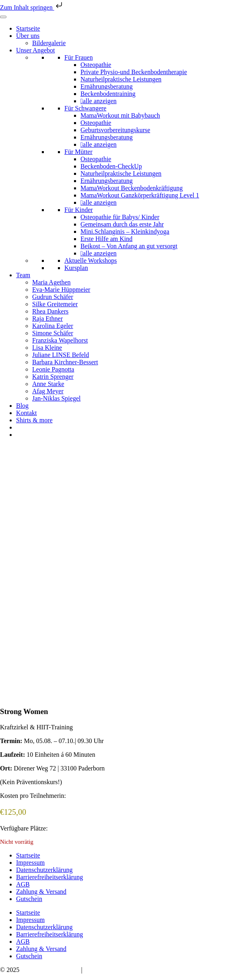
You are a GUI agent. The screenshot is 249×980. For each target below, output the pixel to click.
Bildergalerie (49, 43)
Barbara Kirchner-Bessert (65, 362)
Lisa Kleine (47, 348)
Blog (22, 406)
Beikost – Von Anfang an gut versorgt (129, 246)
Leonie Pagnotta (53, 369)
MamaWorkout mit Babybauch (120, 115)
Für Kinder (79, 210)
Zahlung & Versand (41, 892)
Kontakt (27, 413)
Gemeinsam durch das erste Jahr (122, 224)
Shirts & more (34, 420)
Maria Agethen (51, 282)
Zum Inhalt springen (32, 7)
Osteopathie (96, 65)
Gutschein (29, 899)
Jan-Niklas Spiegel (56, 398)
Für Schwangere (85, 108)
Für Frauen (79, 57)
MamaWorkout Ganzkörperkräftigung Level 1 (140, 195)
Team (23, 275)
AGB (23, 884)
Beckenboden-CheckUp (111, 166)
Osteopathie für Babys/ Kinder (120, 217)
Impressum (30, 863)
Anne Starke (48, 384)
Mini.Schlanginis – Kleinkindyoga (125, 232)
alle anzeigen (100, 101)
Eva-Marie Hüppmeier (61, 290)
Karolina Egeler (53, 326)
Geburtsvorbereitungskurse (115, 130)
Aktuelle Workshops (91, 261)
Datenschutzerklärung (44, 870)
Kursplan (76, 268)
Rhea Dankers (50, 311)
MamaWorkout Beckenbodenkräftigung (132, 188)
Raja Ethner (47, 319)
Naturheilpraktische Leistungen (121, 79)
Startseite (28, 28)
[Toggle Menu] (3, 17)
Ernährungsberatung (107, 86)
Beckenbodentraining (108, 94)
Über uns (28, 36)
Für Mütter (78, 152)
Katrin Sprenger (53, 377)
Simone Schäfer (53, 333)
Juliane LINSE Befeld (61, 355)
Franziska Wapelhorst (60, 340)
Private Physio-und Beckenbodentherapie (134, 72)
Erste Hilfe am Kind (106, 239)
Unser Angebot (35, 50)
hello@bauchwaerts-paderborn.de (128, 970)
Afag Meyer (48, 391)
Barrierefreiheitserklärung (49, 877)
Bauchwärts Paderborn (50, 970)
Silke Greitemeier (55, 304)
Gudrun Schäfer (53, 297)
